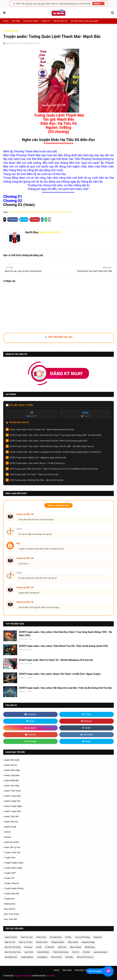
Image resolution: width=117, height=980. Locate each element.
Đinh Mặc (69, 957)
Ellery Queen (73, 942)
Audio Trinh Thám (13, 791)
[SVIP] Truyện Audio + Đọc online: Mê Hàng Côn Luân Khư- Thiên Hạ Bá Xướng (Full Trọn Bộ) (66, 688)
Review (8, 837)
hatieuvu (59, 212)
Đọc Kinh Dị (10, 909)
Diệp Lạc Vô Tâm (26, 942)
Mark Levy (62, 947)
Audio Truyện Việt (13, 811)
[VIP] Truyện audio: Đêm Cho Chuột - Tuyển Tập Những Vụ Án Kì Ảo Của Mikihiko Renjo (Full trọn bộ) (54, 469)
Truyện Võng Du (12, 883)
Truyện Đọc (10, 899)
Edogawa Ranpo (58, 942)
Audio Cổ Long (27, 937)
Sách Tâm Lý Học (13, 847)
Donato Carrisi (42, 942)
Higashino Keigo (88, 942)
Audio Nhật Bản (12, 780)
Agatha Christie (11, 937)
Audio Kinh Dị (11, 765)
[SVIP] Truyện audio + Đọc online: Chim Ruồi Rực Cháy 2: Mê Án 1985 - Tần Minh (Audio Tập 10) (52, 446)
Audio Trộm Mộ (12, 816)
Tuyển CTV (46, 21)
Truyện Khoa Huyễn (13, 868)
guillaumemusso (100, 952)
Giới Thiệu (16, 21)
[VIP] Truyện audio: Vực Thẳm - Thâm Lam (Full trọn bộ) (34, 475)
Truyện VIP (9, 878)
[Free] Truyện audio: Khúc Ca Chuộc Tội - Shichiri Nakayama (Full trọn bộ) (42, 430)
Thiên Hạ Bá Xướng (61, 952)
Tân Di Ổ (75, 952)
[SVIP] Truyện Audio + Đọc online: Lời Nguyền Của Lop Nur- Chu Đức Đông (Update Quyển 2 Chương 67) (55, 452)
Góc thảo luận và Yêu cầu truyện (84, 21)
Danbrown (98, 937)
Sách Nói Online (12, 842)
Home (6, 21)
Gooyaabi (50, 976)
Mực (18, 543)
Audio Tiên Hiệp (12, 786)
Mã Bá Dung (90, 947)
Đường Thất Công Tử (85, 957)
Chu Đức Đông (56, 937)
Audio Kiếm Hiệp (12, 770)
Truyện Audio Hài (12, 852)
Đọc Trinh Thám (12, 914)
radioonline (10, 904)
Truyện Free (10, 858)
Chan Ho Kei (41, 937)
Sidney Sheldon (43, 952)
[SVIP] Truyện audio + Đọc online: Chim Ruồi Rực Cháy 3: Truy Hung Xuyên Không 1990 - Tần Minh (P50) (56, 435)
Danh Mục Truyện (31, 21)
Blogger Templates (22, 976)
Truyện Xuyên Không (14, 888)
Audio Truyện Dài (47, 212)
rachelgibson (42, 957)
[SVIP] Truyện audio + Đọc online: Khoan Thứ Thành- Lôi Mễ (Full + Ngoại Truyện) (60, 674)
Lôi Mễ (39, 947)
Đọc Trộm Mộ (11, 919)
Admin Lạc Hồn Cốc (15, 43)
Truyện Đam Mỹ (12, 894)
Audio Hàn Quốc (12, 760)
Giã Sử (8, 832)
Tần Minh (86, 952)
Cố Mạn (68, 937)
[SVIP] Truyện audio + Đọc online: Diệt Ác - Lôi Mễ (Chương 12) (37, 463)
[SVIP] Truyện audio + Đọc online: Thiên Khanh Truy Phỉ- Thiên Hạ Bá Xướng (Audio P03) (48, 441)
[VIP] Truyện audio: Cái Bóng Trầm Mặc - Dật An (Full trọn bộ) (36, 480)
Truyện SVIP (10, 873)
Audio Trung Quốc (31, 212)
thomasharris (56, 957)
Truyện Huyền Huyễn (14, 863)
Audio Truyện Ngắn (13, 806)
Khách (19, 529)
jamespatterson (11, 957)
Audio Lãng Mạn (16, 212)
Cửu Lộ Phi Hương (82, 937)
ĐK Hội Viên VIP (61, 21)
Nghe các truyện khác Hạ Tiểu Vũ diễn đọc (58, 140)
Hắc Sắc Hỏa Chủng (13, 947)
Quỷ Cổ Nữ (29, 952)
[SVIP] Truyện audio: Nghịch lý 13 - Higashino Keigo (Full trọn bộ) (38, 458)
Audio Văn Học (11, 822)
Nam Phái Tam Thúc (13, 952)
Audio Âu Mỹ (10, 827)
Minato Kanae (75, 947)
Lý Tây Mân (50, 947)
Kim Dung (28, 947)
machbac (68, 212)
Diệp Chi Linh (10, 942)
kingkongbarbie (27, 957)
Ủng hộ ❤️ (98, 4)
